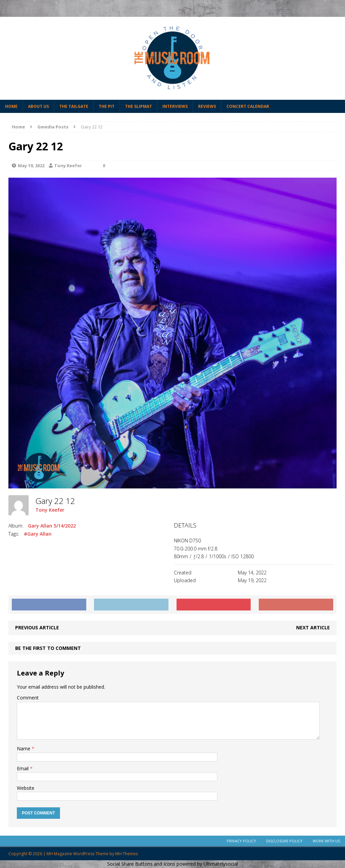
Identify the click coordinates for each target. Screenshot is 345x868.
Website (26, 788)
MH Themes (127, 854)
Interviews (175, 106)
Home (11, 106)
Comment (28, 698)
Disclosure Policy (284, 841)
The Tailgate (74, 106)
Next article (313, 627)
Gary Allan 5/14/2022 (52, 526)
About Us (38, 106)
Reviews (207, 106)
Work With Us (326, 841)
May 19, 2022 (31, 166)
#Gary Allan (38, 534)
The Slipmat (138, 106)
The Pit (107, 106)
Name (24, 749)
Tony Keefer (68, 166)
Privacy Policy (241, 841)
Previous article (37, 627)
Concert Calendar (248, 106)
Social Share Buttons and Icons (141, 864)
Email (23, 768)
